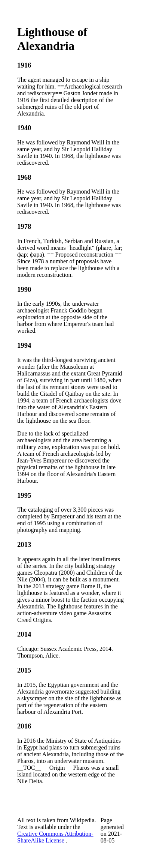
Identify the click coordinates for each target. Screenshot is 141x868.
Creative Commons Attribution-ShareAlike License (55, 837)
